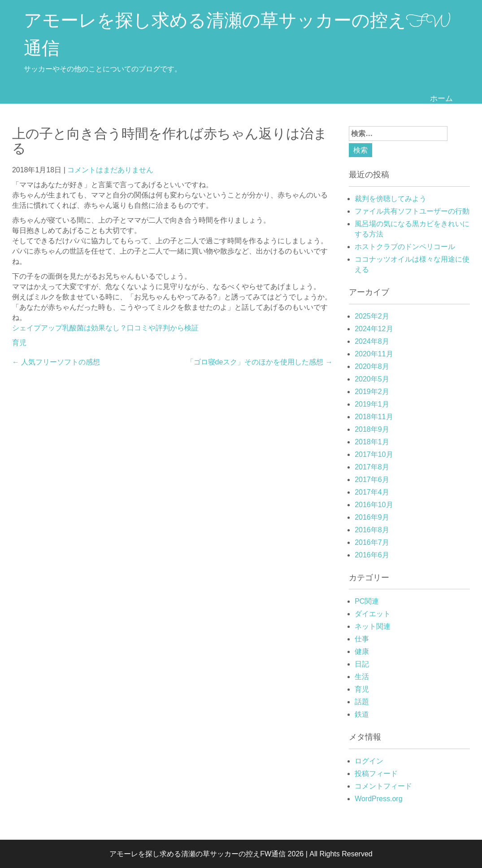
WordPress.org (378, 799)
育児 (19, 343)
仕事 (362, 639)
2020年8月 (372, 366)
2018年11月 (374, 417)
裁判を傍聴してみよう (391, 199)
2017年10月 (374, 454)
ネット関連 (373, 626)
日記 (362, 664)
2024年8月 (372, 341)
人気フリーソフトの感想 (56, 362)
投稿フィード (376, 774)
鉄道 (362, 714)
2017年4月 (372, 492)
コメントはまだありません (110, 170)
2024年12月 (374, 329)
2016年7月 (372, 542)
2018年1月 (372, 442)
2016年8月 (372, 530)
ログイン (369, 761)
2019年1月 (372, 404)
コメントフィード (383, 786)
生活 (362, 677)
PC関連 (367, 601)
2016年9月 (372, 517)
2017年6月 (372, 480)
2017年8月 (372, 467)
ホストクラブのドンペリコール (405, 247)
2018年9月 (372, 429)
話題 (362, 702)
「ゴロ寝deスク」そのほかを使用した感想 (260, 362)
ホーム (441, 98)
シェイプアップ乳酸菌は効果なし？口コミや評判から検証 (105, 328)
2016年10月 (374, 505)
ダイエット (373, 614)
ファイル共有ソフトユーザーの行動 (412, 211)
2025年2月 (372, 316)
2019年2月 (372, 392)
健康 (362, 651)
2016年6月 (372, 555)
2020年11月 (374, 354)
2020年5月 (372, 379)
